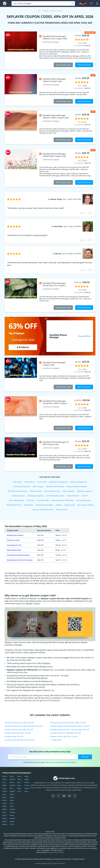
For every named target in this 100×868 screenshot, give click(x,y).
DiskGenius (5, 812)
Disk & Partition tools (52, 491)
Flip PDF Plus (5, 815)
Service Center (20, 785)
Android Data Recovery (22, 486)
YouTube (64, 796)
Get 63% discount (84, 65)
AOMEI (12, 791)
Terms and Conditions (69, 762)
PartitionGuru (5, 800)
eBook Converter (19, 496)
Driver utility (42, 482)
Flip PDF (85, 496)
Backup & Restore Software (77, 486)
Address (20, 788)
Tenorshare (13, 782)
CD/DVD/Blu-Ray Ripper (44, 505)
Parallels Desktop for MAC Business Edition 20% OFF (70, 726)
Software (59, 505)
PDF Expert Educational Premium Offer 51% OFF (68, 723)
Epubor (12, 818)
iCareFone (5, 788)
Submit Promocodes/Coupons (27, 788)
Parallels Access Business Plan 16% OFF (19, 740)
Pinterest (75, 796)
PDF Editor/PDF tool (14, 505)
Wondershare (13, 788)
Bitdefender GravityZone (5, 785)
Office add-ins (30, 482)
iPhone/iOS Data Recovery (18, 491)
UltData (5, 791)
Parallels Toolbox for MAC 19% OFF (18, 733)
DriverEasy (5, 779)
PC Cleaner (30, 500)
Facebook (59, 796)
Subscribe (85, 757)
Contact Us (20, 791)
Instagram (53, 796)
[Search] (73, 3)
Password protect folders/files (63, 500)
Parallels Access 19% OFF (14, 736)
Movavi (12, 779)
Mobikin (13, 815)
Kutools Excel (5, 794)
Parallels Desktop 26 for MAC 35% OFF (19, 730)
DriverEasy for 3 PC (14, 545)
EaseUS (12, 785)
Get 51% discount (84, 387)
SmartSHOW (5, 803)
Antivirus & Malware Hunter (43, 510)
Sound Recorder (43, 500)
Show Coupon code (63, 65)
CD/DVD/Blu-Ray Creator (55, 496)
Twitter (69, 796)
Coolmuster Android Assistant (18, 555)
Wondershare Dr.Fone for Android (20, 560)
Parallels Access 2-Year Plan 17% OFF (64, 736)
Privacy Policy (54, 762)
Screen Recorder (73, 496)
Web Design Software (85, 505)
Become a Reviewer (27, 791)
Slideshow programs (85, 491)
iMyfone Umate (5, 809)
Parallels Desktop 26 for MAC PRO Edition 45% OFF (24, 726)
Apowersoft (13, 821)
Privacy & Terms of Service (55, 852)
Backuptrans (13, 806)
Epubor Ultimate (5, 818)
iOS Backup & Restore (36, 496)
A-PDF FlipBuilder (13, 824)
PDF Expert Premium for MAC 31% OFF (19, 723)
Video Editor (18, 482)
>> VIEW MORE (56, 740)
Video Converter (68, 491)
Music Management (17, 500)
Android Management (79, 482)
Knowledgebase (27, 785)
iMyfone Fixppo (5, 821)
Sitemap (27, 782)
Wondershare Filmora (15, 535)
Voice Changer (38, 486)
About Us (20, 776)
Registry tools (70, 505)
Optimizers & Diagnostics (59, 482)
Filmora (5, 776)
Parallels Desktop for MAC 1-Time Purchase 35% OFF (70, 730)
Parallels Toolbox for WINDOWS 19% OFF (65, 733)
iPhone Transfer (36, 491)
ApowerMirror (5, 824)
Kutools (13, 776)
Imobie (12, 809)
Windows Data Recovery (55, 486)
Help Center (27, 776)
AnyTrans (5, 797)
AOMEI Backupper (5, 806)
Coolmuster (5, 782)
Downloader (28, 505)
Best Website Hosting (20, 782)
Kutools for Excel (13, 540)
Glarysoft (13, 800)
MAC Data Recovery (84, 500)
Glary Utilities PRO (14, 550)
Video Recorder (62, 510)
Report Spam (27, 779)
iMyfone (13, 797)
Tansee (12, 812)
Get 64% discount (84, 182)
